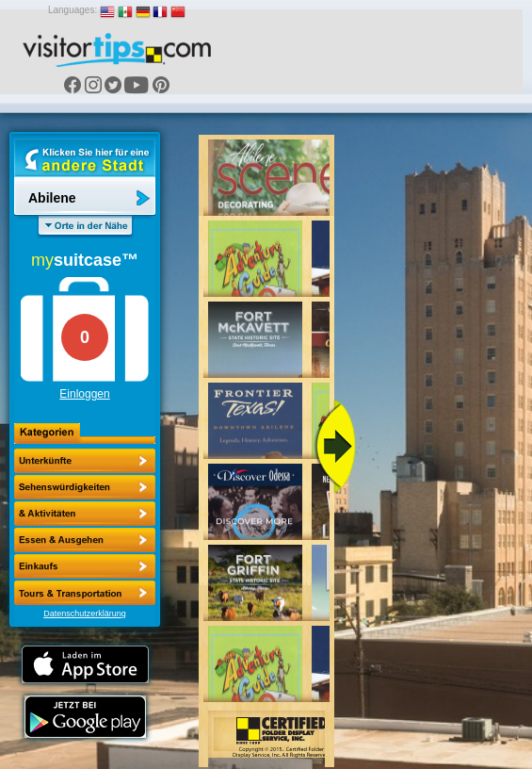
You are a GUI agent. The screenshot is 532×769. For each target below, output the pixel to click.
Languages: (73, 10)
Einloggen (84, 394)
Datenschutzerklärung (85, 614)
